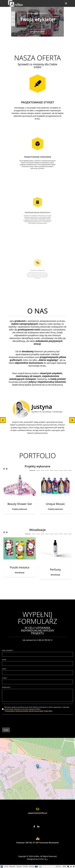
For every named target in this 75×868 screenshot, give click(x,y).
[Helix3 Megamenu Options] (65, 3)
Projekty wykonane (20, 509)
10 (70, 534)
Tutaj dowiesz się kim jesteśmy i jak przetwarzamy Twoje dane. (29, 711)
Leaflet (61, 799)
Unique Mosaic (55, 504)
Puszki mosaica (20, 567)
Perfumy (55, 570)
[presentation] (19, 721)
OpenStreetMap (70, 799)
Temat (5, 678)
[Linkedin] (39, 827)
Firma (5, 669)
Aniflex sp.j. (43, 859)
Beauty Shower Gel (20, 504)
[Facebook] (35, 827)
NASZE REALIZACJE (37, 32)
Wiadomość (7, 687)
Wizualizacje (20, 573)
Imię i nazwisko (8, 650)
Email (4, 660)
